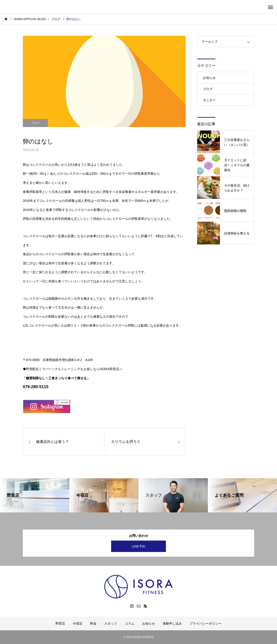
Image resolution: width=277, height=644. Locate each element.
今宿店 (78, 623)
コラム (130, 623)
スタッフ (111, 623)
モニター (209, 100)
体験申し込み (172, 623)
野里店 (60, 623)
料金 (93, 623)
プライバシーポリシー (206, 623)
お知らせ (209, 78)
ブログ (35, 123)
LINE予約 (138, 546)
